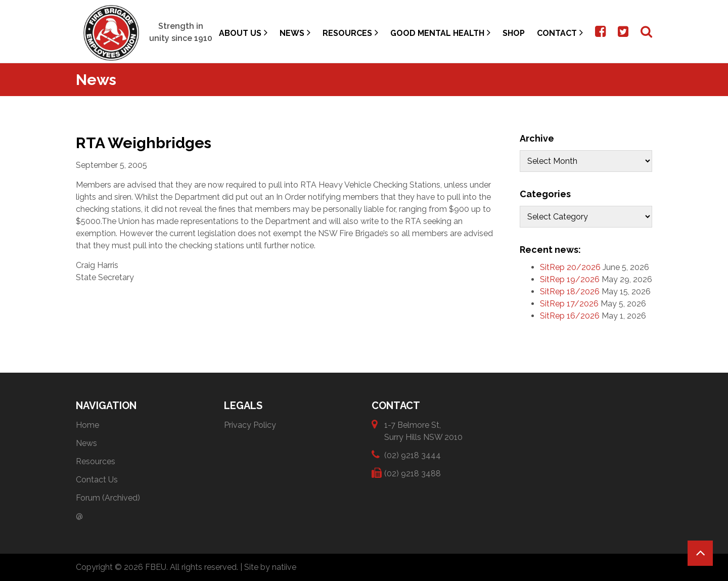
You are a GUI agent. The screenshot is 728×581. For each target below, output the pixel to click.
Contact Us (97, 480)
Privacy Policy (250, 425)
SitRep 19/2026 (570, 279)
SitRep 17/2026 (569, 304)
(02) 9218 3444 (413, 455)
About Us (243, 33)
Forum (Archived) (108, 498)
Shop (514, 33)
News (295, 33)
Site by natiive (270, 567)
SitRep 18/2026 (570, 292)
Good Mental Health (440, 33)
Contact (560, 33)
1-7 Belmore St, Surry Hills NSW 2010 (423, 431)
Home (87, 425)
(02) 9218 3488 (413, 473)
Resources (350, 33)
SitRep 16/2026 (570, 316)
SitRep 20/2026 (570, 267)
